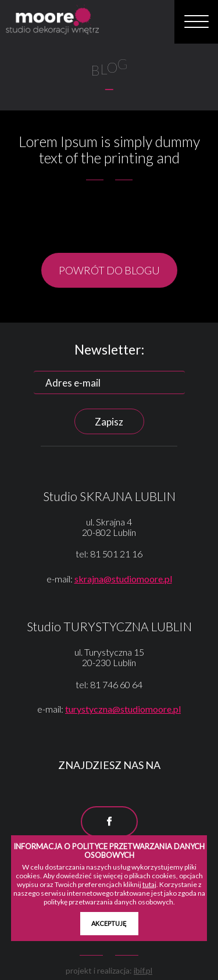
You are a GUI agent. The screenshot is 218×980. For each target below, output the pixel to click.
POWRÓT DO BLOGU (109, 270)
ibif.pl (143, 970)
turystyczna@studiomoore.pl (123, 709)
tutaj (149, 884)
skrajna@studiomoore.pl (123, 579)
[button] (196, 22)
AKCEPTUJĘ (109, 923)
